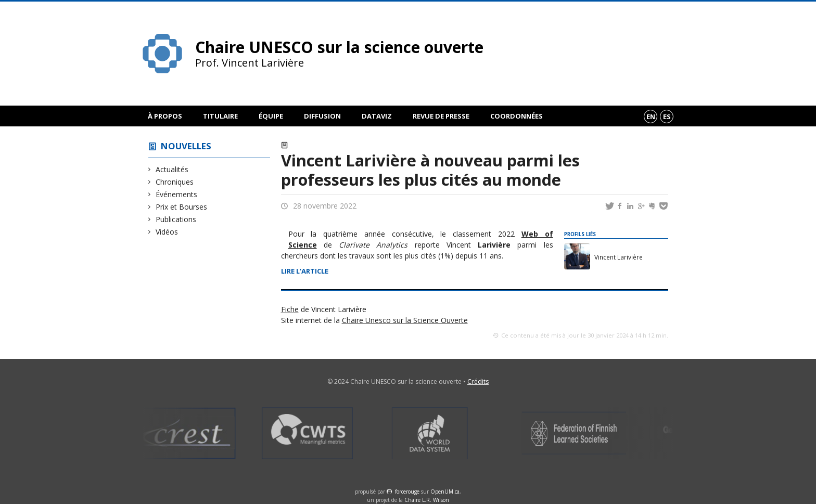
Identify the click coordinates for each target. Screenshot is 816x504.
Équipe (271, 116)
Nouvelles (186, 146)
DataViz (377, 116)
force (407, 492)
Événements (177, 194)
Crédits (478, 382)
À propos (165, 116)
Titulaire (220, 116)
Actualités (172, 169)
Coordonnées (517, 116)
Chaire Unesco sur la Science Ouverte (405, 320)
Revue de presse (441, 116)
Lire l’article (305, 271)
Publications (176, 219)
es (667, 117)
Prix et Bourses (182, 207)
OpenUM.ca (445, 492)
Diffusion (322, 116)
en (651, 117)
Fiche (290, 309)
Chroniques (175, 182)
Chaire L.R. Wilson (427, 500)
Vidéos (167, 232)
